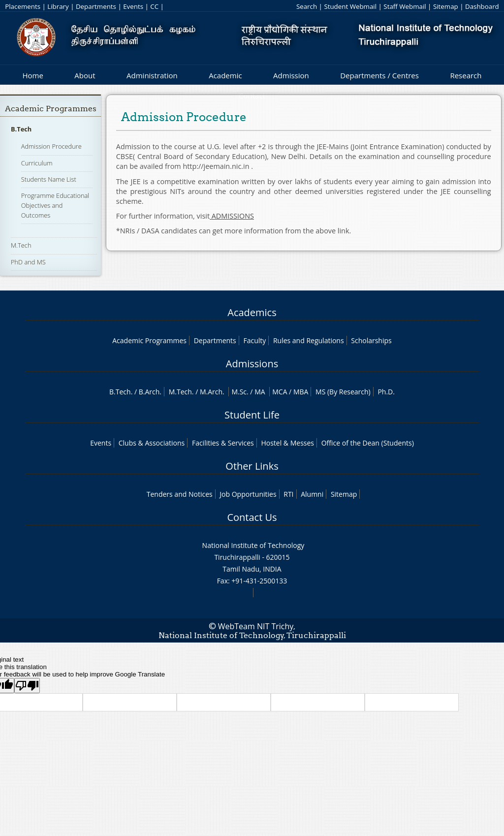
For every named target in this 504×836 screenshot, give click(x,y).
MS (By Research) (343, 392)
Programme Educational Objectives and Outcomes (55, 205)
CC (154, 6)
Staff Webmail (405, 6)
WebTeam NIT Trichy (256, 626)
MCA (280, 392)
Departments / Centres (379, 75)
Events (133, 6)
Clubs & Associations (152, 443)
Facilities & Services (223, 443)
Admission (291, 75)
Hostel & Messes (287, 443)
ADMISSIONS (233, 216)
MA (260, 392)
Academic (225, 75)
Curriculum (37, 163)
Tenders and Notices (180, 494)
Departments (96, 6)
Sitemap (446, 6)
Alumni (312, 494)
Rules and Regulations (309, 340)
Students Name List (49, 179)
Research (466, 75)
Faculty (254, 340)
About (85, 75)
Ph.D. (386, 392)
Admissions (252, 364)
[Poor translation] (27, 686)
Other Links (252, 466)
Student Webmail (350, 6)
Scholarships (371, 340)
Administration (152, 75)
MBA (301, 392)
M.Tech (21, 245)
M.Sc (239, 392)
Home (32, 75)
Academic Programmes (51, 109)
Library (58, 6)
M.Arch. (212, 392)
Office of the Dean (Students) (368, 443)
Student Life (252, 415)
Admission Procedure (51, 146)
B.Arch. (150, 392)
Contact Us (252, 517)
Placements (23, 6)
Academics (252, 312)
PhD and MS (28, 262)
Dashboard (482, 6)
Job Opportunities (248, 494)
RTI (288, 494)
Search (307, 6)
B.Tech (21, 129)
